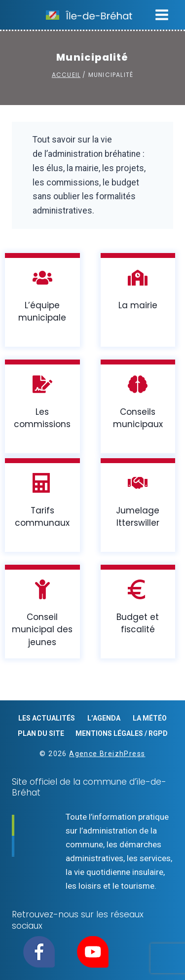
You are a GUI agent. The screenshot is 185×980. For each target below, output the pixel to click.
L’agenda (104, 718)
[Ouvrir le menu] (162, 15)
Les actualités (47, 718)
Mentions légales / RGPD (122, 733)
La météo (150, 718)
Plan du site (41, 733)
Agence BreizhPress (107, 754)
